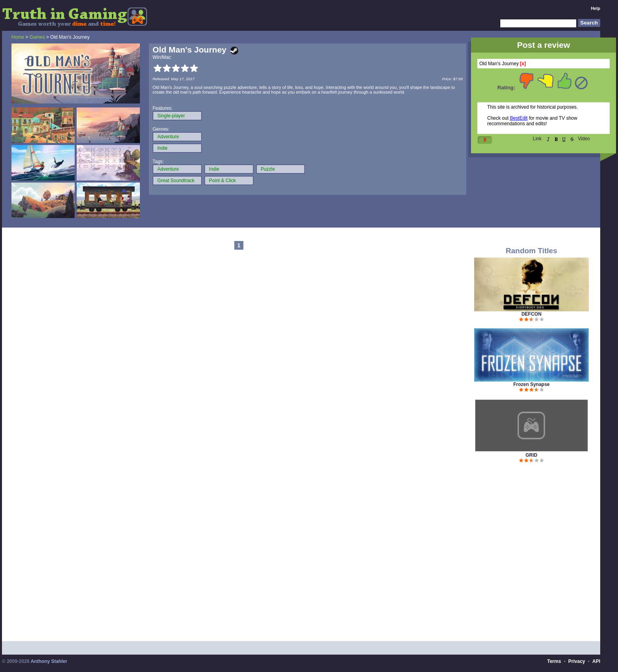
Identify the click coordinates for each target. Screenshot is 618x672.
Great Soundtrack (176, 181)
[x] (523, 64)
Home (18, 37)
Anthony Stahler (49, 661)
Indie (162, 148)
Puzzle (268, 169)
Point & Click (222, 181)
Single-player (171, 116)
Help (595, 8)
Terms (554, 661)
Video (584, 139)
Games (37, 37)
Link (537, 139)
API (596, 661)
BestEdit (519, 118)
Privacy (577, 661)
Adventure (168, 137)
